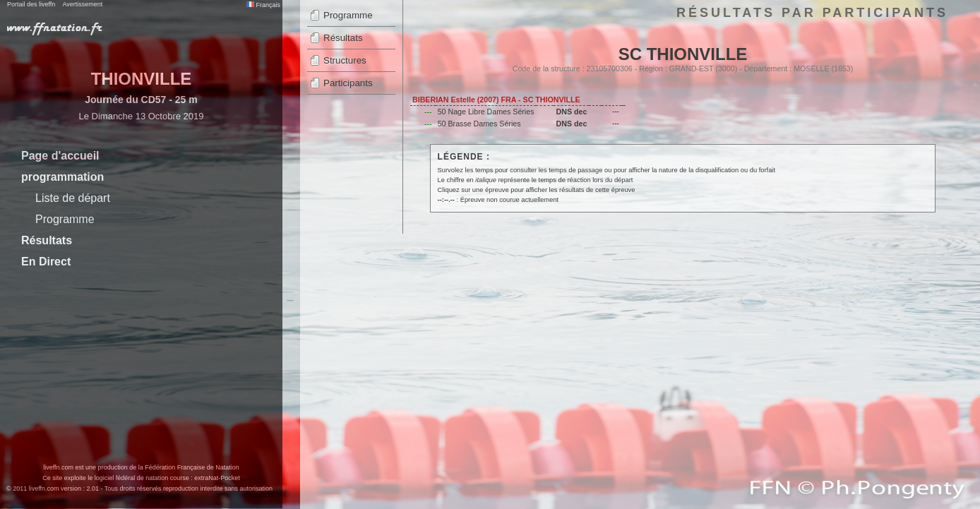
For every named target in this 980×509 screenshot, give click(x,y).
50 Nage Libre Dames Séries (486, 112)
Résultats (47, 240)
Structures (345, 60)
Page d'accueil (60, 156)
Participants (348, 83)
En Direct (46, 262)
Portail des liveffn (31, 4)
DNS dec (571, 112)
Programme (65, 219)
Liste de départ (73, 198)
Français (263, 5)
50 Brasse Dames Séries (479, 124)
